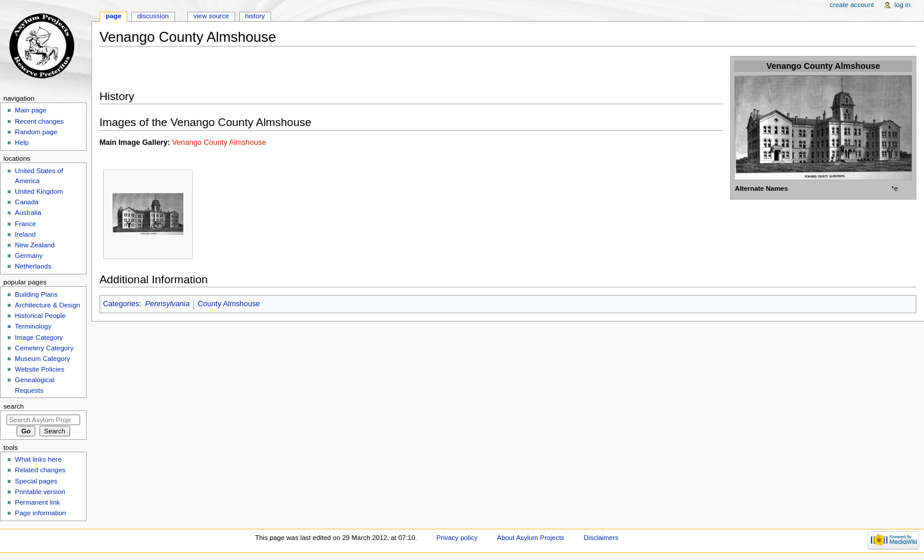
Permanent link (37, 502)
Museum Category (42, 359)
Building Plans (36, 294)
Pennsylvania (167, 304)
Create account (852, 5)
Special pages (36, 481)
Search (14, 406)
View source (211, 16)
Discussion (153, 16)
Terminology (33, 326)
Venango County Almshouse (219, 143)
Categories (121, 304)
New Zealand (34, 245)
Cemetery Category (44, 348)
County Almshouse (229, 304)
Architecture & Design (47, 305)
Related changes (40, 470)
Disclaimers (601, 538)
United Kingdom (39, 191)
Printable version (40, 492)
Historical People (40, 316)
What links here (38, 459)
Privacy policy (457, 538)
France (25, 224)
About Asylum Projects (530, 538)
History (255, 16)
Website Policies (39, 369)
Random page (36, 132)
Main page (31, 110)
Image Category (39, 337)
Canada (27, 202)
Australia (28, 213)
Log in (902, 5)
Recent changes (39, 121)
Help (22, 143)
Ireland (25, 234)
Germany (29, 256)
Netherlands (33, 266)
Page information (40, 513)
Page (113, 16)
